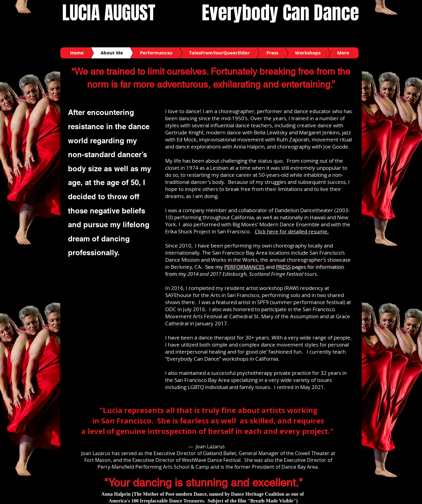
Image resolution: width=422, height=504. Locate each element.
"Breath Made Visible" (272, 501)
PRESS (283, 267)
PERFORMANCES (244, 267)
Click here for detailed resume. (292, 231)
